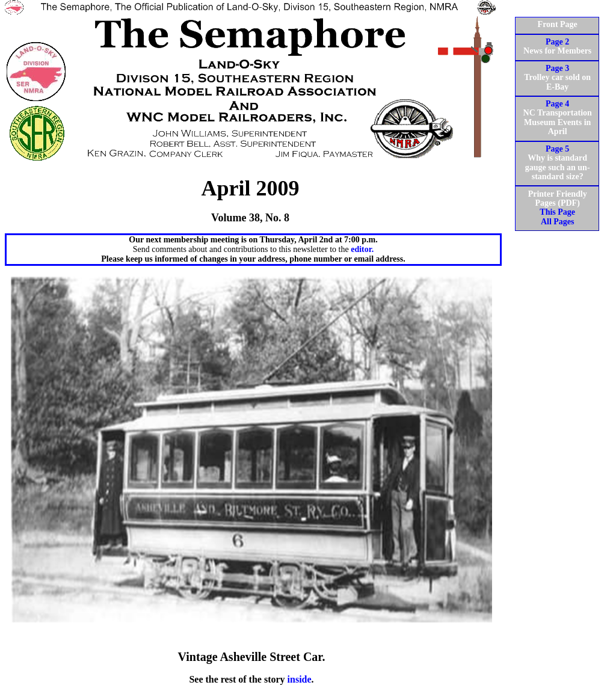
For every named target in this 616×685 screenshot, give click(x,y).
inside (300, 679)
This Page (557, 212)
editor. (362, 249)
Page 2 (557, 42)
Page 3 (557, 68)
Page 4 (557, 104)
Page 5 (557, 149)
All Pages (558, 222)
